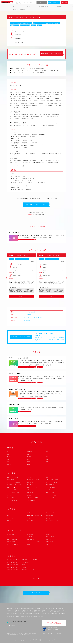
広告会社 (9, 513)
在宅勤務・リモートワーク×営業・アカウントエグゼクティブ (23, 560)
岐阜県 (9, 460)
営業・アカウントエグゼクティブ (16, 477)
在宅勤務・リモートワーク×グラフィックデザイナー (21, 563)
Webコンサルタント (32, 488)
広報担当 (9, 495)
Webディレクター (51, 490)
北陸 (28, 454)
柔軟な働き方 (50, 542)
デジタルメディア (31, 521)
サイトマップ (20, 634)
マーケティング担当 (30, 312)
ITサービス (10, 518)
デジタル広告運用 (12, 490)
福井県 (28, 465)
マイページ (31, 215)
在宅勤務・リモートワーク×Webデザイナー (18, 565)
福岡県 (28, 462)
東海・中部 (30, 452)
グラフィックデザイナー (52, 483)
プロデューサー (31, 477)
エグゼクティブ (31, 537)
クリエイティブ (50, 537)
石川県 (48, 462)
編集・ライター (50, 493)
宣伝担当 (29, 495)
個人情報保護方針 (26, 636)
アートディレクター (32, 485)
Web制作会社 (28, 315)
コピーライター (31, 483)
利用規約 (26, 634)
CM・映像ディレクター (52, 485)
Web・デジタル (31, 539)
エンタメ (9, 547)
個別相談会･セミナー (27, 6)
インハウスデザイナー (13, 501)
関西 (47, 452)
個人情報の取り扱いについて (14, 636)
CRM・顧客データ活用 (32, 498)
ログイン (42, 2)
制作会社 (9, 516)
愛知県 (48, 457)
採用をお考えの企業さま (65, 6)
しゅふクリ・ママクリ (13, 545)
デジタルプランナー (51, 488)
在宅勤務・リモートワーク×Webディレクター (19, 568)
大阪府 (28, 460)
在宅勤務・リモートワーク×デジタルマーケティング (21, 570)
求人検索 (65, 2)
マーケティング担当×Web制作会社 (34, 318)
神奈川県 (29, 457)
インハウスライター (51, 498)
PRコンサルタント (12, 480)
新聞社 (48, 518)
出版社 (9, 521)
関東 (29, 321)
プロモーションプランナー (53, 480)
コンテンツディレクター (13, 493)
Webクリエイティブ (12, 539)
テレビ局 (29, 518)
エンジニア (49, 539)
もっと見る (36, 578)
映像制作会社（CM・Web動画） (35, 516)
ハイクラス (10, 537)
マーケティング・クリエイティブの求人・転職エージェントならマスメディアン (37, 641)
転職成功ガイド (40, 6)
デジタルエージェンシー (33, 513)
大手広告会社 (11, 534)
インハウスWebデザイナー (33, 501)
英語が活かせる (11, 542)
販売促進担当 (11, 498)
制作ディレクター (51, 477)
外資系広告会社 (31, 534)
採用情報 (14, 634)
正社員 (48, 534)
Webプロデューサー (32, 490)
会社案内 (9, 634)
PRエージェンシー (51, 513)
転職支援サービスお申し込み (54, 2)
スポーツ (48, 545)
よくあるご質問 (52, 6)
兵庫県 (9, 462)
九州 (8, 454)
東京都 (26, 321)
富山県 (9, 465)
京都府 (48, 460)
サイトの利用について (34, 634)
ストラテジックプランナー (33, 480)
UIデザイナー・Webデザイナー (15, 485)
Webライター (30, 493)
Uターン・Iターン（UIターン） (34, 542)
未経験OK (29, 545)
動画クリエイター (12, 488)
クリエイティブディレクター (14, 483)
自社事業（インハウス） (52, 521)
